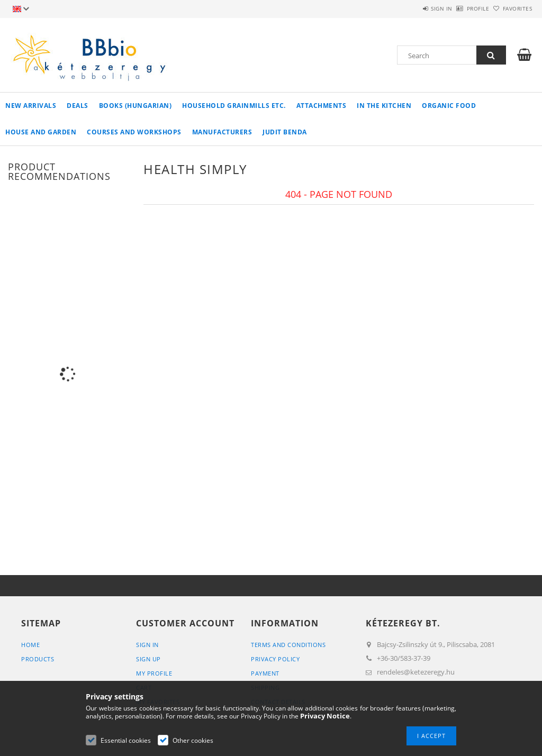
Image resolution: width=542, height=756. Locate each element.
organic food (449, 106)
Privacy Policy (275, 659)
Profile (460, 8)
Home (30, 645)
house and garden (41, 132)
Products (38, 659)
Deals (78, 106)
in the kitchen (384, 106)
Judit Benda (285, 132)
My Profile (154, 673)
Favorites (511, 8)
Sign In (147, 645)
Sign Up (148, 659)
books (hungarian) (135, 106)
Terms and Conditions (288, 645)
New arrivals (31, 106)
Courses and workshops (134, 132)
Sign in (412, 8)
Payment (265, 673)
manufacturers (222, 132)
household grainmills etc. (234, 106)
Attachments (322, 106)
